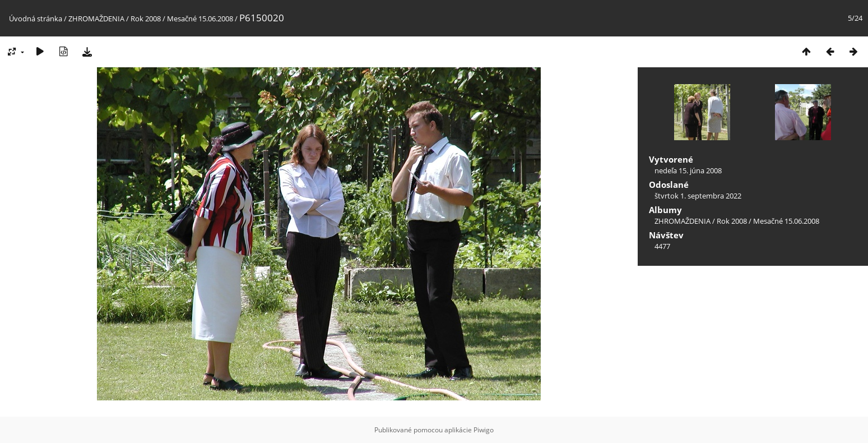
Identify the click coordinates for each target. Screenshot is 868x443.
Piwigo (484, 430)
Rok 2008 (146, 19)
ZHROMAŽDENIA (96, 19)
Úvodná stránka (36, 19)
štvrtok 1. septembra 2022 (698, 196)
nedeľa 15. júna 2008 (688, 170)
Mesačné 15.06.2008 (200, 19)
